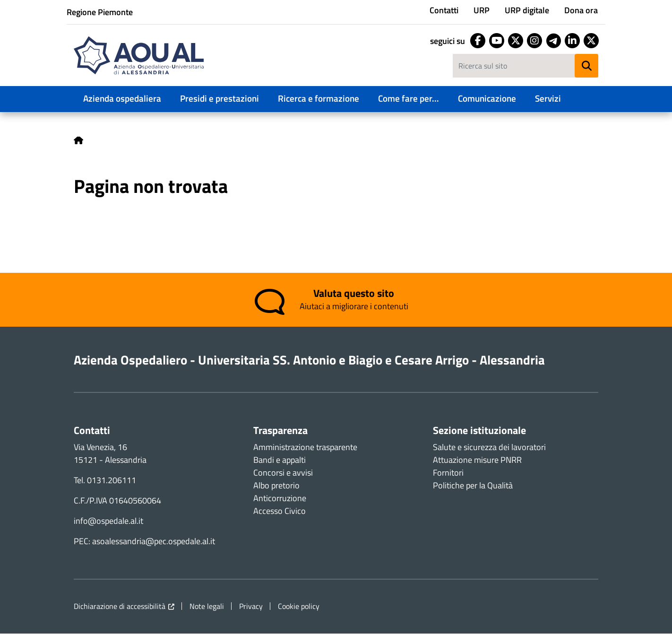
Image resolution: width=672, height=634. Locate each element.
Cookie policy (299, 606)
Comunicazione (487, 98)
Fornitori (448, 473)
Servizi (548, 98)
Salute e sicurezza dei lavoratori (489, 447)
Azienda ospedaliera (122, 98)
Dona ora (581, 10)
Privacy (251, 606)
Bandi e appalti (280, 460)
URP (482, 10)
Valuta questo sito (354, 294)
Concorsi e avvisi (283, 473)
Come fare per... (409, 98)
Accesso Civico (280, 511)
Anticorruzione (280, 498)
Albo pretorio (276, 485)
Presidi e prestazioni (220, 98)
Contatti (444, 10)
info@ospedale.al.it (108, 521)
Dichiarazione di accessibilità (120, 606)
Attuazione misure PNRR (477, 460)
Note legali (207, 606)
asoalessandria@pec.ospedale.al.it (154, 541)
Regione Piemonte (100, 12)
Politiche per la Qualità (473, 485)
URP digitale (527, 10)
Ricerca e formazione (319, 98)
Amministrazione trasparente (305, 447)
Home (78, 140)
